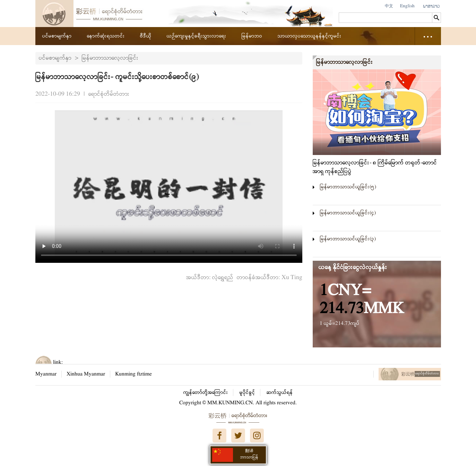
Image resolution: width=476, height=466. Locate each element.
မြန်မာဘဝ (252, 36)
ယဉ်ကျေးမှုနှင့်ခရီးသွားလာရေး (197, 36)
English (407, 6)
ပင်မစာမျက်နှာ (57, 36)
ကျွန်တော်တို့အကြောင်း (206, 392)
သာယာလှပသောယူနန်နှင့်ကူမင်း (310, 36)
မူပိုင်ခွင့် (247, 392)
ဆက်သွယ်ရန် (280, 392)
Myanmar (46, 374)
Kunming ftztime (133, 374)
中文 (389, 6)
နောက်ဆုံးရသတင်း (106, 36)
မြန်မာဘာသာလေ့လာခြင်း (110, 58)
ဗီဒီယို (146, 36)
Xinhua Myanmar (86, 374)
